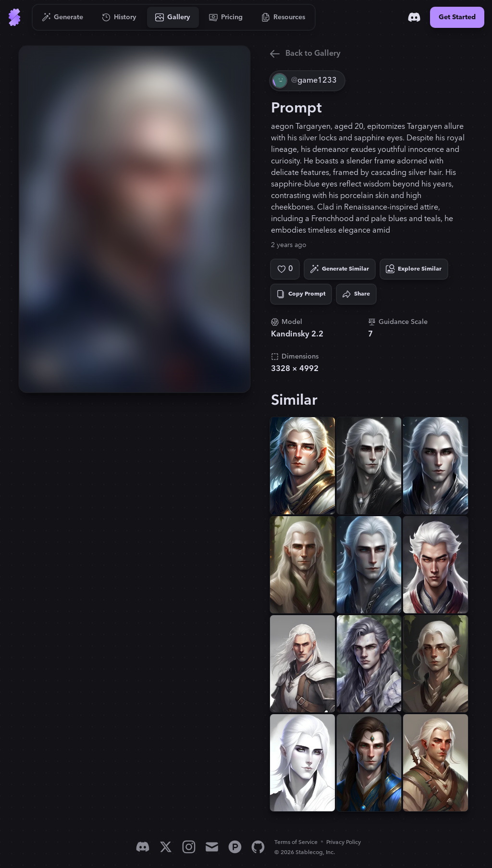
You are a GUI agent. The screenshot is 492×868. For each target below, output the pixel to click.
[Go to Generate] (63, 17)
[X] (166, 847)
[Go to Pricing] (226, 17)
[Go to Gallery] (173, 17)
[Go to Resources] (283, 17)
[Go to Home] (14, 17)
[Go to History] (119, 17)
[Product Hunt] (235, 847)
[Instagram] (189, 847)
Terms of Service (296, 842)
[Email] (212, 847)
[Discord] (414, 17)
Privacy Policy (344, 842)
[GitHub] (258, 847)
